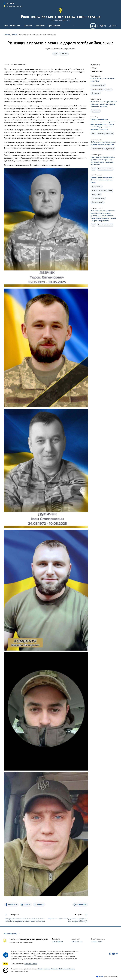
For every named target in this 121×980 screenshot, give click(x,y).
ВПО (93, 194)
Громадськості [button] (54, 26)
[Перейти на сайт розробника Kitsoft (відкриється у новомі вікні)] (100, 977)
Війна (55, 54)
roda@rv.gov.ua (96, 942)
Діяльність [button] (28, 26)
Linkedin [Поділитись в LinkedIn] (27, 904)
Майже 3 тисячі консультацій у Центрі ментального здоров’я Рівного (102, 180)
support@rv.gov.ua (31, 964)
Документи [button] (40, 26)
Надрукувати (81, 904)
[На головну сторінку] (61, 14)
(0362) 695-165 (57, 942)
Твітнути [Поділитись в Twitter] (40, 904)
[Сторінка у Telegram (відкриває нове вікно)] (105, 26)
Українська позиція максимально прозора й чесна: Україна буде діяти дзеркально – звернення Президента (103, 161)
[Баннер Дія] (93, 26)
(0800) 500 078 (77, 942)
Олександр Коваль (98, 149)
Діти (99, 194)
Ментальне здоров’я (98, 85)
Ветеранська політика (99, 191)
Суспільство (64, 54)
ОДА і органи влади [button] (12, 26)
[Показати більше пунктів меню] (74, 26)
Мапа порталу (10, 934)
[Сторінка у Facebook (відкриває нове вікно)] (98, 26)
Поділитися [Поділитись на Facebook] (13, 904)
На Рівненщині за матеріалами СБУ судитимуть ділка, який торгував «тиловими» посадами (104, 104)
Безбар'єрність (97, 187)
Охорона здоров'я (98, 89)
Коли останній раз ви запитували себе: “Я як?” (103, 80)
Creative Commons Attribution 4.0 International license (56, 969)
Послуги (109, 89)
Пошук (115, 26)
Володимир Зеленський (105, 134)
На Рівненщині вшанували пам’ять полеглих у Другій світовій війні (103, 143)
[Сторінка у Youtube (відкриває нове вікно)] (102, 26)
